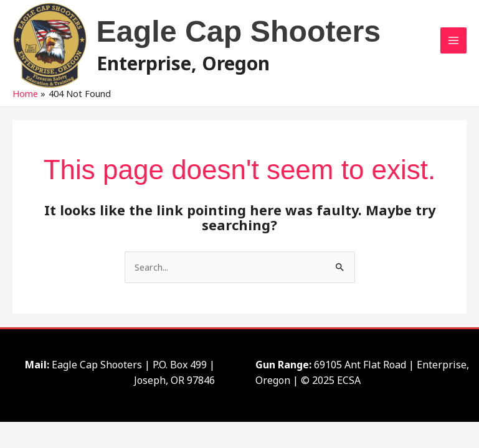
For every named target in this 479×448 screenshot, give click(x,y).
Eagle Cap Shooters (239, 31)
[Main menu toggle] (453, 40)
